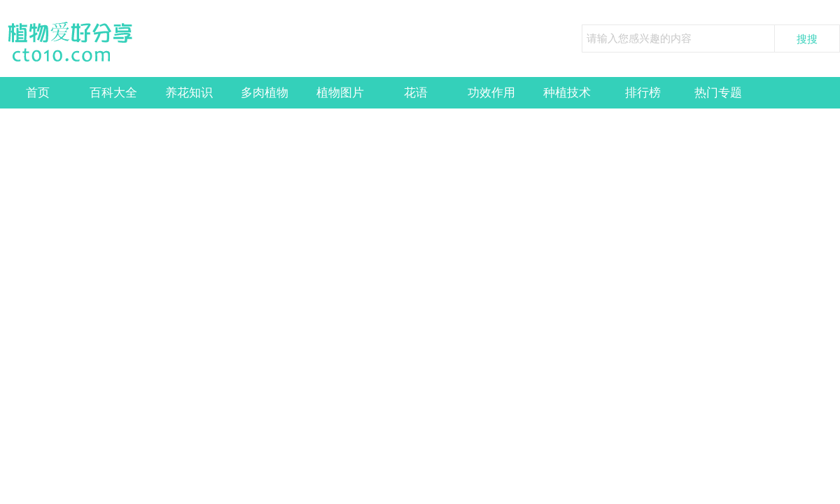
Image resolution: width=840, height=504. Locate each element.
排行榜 (643, 93)
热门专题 (718, 93)
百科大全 (113, 93)
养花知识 (189, 93)
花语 (416, 93)
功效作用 (491, 93)
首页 (38, 93)
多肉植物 (265, 93)
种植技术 (567, 93)
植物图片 (340, 93)
